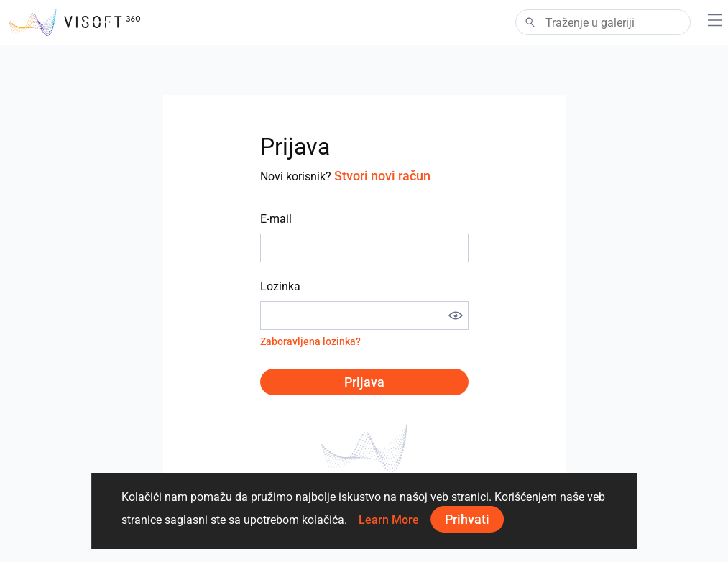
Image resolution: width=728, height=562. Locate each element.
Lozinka (280, 286)
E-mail (276, 219)
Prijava (364, 382)
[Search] (603, 22)
